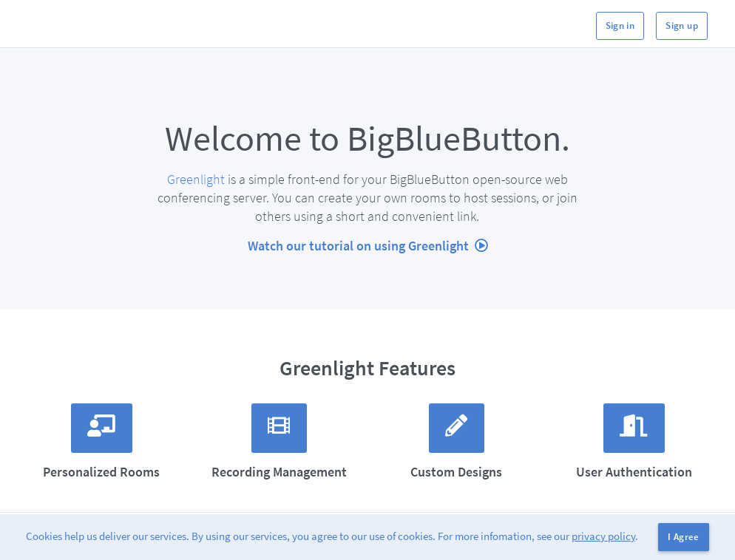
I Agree (684, 537)
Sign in (620, 25)
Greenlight (196, 179)
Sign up (682, 25)
